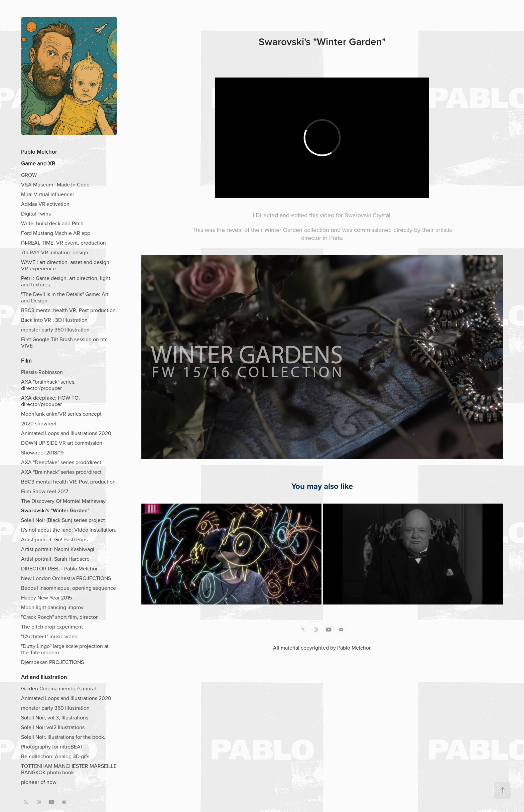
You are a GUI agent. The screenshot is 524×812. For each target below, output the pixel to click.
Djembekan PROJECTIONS (52, 662)
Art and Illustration (44, 677)
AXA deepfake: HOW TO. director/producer (50, 401)
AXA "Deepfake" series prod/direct (61, 462)
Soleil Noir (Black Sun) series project (63, 520)
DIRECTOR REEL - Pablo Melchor (59, 568)
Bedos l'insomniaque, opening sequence (69, 588)
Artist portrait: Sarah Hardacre (55, 559)
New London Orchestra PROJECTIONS (66, 578)
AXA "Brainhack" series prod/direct (61, 472)
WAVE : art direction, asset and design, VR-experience (66, 265)
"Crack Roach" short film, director (59, 617)
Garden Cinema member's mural (58, 688)
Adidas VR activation (45, 204)
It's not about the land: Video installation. (69, 530)
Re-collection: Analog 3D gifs (55, 756)
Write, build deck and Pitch (52, 223)
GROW (29, 175)
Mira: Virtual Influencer (48, 194)
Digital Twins (36, 214)
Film (26, 361)
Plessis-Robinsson (42, 372)
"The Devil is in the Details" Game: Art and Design (65, 297)
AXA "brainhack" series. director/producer (48, 385)
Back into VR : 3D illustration (54, 320)
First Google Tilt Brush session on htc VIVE (64, 342)
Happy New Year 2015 (46, 597)
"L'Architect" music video (49, 636)
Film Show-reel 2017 (45, 491)
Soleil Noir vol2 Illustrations (53, 727)
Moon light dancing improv (52, 607)
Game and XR (38, 163)
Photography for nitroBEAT (52, 747)
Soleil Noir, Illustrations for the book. (63, 737)
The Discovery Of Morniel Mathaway (63, 501)
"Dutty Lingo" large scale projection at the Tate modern (65, 649)
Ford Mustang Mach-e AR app (56, 233)
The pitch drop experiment (52, 627)
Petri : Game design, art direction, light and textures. (66, 281)
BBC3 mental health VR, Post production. (69, 310)
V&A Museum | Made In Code (55, 184)
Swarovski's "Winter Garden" (55, 510)
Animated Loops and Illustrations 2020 (66, 433)
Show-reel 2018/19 (42, 452)
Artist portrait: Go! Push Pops (54, 539)
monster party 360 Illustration (55, 329)
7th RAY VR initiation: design (55, 252)
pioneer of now (39, 782)
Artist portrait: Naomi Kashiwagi (58, 549)
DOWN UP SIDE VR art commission (62, 443)
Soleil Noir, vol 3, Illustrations (55, 717)
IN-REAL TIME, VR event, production (63, 243)
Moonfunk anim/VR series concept (61, 414)
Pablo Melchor (39, 152)
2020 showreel (39, 423)
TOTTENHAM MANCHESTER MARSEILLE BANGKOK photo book (69, 769)
